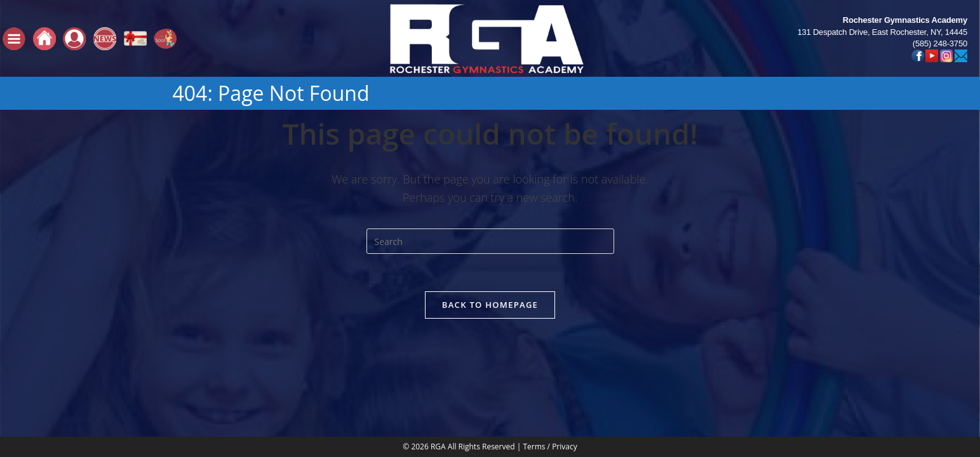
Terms (534, 361)
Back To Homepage (490, 305)
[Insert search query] (490, 241)
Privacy (565, 361)
